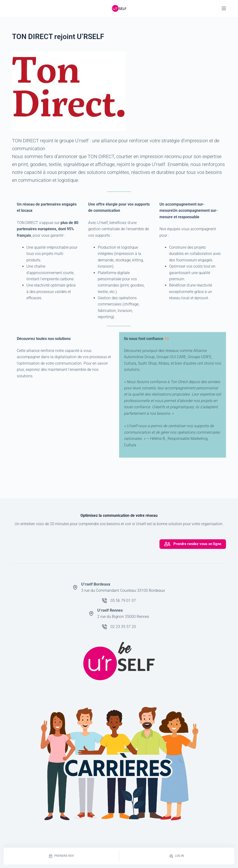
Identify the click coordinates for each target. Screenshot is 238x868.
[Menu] (224, 8)
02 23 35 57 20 (123, 627)
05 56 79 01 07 (123, 601)
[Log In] (177, 856)
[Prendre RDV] (61, 856)
